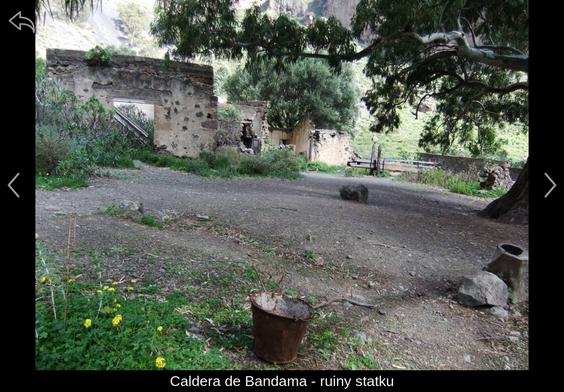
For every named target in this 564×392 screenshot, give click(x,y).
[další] (550, 185)
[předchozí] (14, 185)
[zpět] (22, 22)
